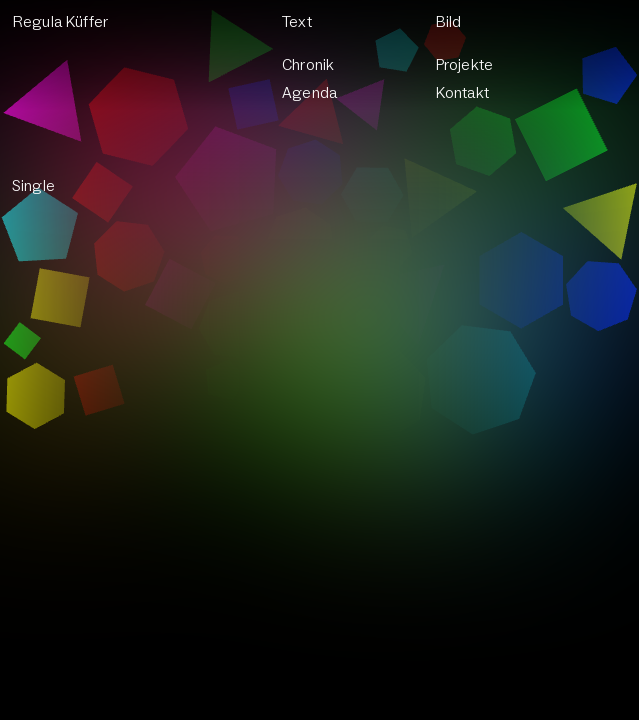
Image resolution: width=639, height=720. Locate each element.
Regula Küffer (60, 22)
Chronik (308, 65)
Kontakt (462, 93)
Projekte (464, 65)
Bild (449, 22)
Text (297, 22)
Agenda (309, 93)
